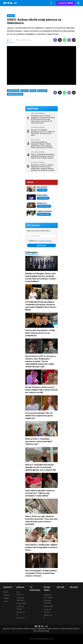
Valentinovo (13, 91)
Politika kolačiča (53, 629)
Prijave (74, 587)
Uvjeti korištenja (17, 629)
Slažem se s (41, 241)
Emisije (6, 598)
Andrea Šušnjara (15, 94)
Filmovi (6, 595)
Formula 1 (21, 618)
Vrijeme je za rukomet (48, 596)
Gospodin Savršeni (20, 599)
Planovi (24, 91)
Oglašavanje (42, 629)
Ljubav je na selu (20, 608)
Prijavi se (41, 245)
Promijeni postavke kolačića (69, 629)
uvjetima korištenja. (45, 241)
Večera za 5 (21, 613)
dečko (33, 91)
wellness (42, 91)
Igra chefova (20, 593)
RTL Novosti (33, 225)
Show (30, 182)
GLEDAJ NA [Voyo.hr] (66, 3)
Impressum (7, 629)
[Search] (78, 3)
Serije (6, 592)
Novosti (8, 587)
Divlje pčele (21, 603)
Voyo (6, 601)
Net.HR (60, 587)
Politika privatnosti (30, 629)
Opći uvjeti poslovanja (41, 631)
